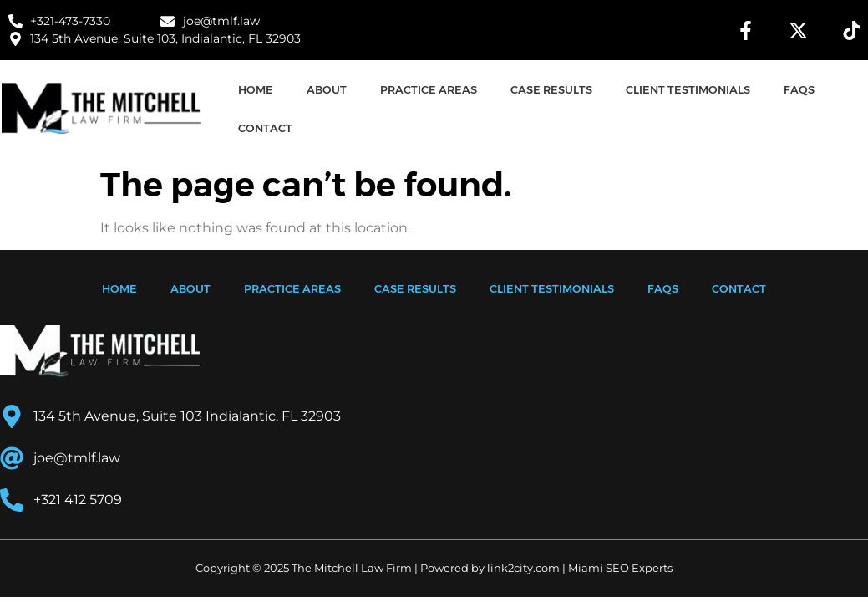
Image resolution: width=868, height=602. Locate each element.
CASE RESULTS (551, 89)
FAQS (799, 89)
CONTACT (265, 128)
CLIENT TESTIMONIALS (688, 89)
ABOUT (327, 89)
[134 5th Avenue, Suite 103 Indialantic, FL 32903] (652, 418)
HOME (256, 89)
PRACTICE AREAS (429, 89)
